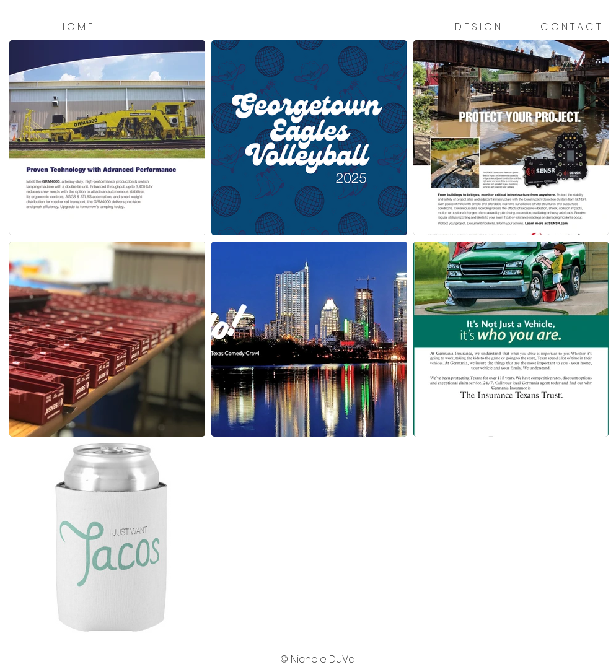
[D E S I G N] (477, 27)
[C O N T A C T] (570, 27)
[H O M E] (75, 27)
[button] (319, 660)
